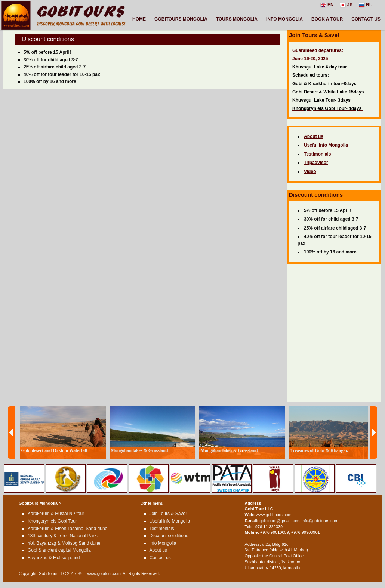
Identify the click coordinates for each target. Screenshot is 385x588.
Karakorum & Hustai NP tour (56, 514)
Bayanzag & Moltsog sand (54, 558)
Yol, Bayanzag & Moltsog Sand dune (64, 543)
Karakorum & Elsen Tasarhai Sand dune (67, 529)
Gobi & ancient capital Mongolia (59, 550)
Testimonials (162, 529)
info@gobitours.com (320, 521)
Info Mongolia (163, 543)
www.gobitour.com (104, 573)
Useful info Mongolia (170, 521)
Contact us (160, 558)
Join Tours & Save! (168, 514)
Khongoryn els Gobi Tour (52, 521)
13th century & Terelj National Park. (63, 536)
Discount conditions (169, 536)
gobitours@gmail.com (279, 521)
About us (158, 550)
